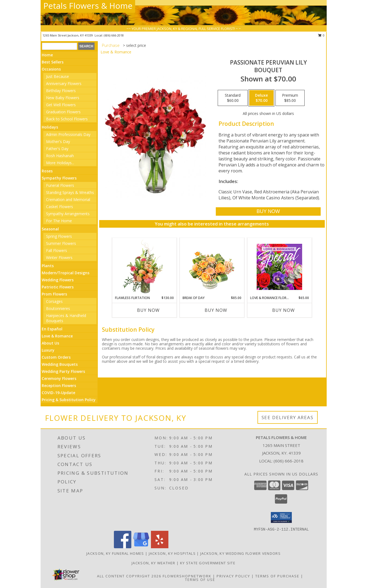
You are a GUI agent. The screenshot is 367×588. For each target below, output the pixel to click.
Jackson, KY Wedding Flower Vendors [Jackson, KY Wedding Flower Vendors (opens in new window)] (240, 553)
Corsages (54, 301)
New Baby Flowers (63, 98)
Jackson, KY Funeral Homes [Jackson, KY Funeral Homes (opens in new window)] (115, 553)
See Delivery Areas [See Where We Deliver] (288, 417)
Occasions (51, 69)
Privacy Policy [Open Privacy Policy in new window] (233, 576)
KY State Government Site (208, 563)
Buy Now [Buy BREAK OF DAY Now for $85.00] (216, 310)
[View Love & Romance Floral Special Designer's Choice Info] (279, 267)
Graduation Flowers (63, 112)
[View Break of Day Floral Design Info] (212, 267)
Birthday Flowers (61, 91)
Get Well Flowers (61, 105)
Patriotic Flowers (58, 287)
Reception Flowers (59, 386)
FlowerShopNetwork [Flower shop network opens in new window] (187, 576)
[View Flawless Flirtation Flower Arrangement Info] (144, 267)
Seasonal (50, 229)
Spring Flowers (59, 236)
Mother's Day (58, 141)
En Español (52, 329)
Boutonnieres (58, 308)
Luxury (48, 350)
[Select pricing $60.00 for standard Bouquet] (233, 98)
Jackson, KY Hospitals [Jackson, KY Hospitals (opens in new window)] (172, 553)
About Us (50, 343)
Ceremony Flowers (59, 378)
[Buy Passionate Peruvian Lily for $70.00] (268, 211)
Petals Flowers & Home (88, 6)
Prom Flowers (54, 294)
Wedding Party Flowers (63, 371)
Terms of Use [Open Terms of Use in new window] (200, 580)
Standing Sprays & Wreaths (70, 192)
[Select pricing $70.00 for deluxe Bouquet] (261, 98)
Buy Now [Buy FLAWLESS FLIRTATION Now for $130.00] (148, 310)
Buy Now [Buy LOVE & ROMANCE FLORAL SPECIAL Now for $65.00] (283, 310)
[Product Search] (60, 46)
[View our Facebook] (123, 547)
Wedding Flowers (58, 280)
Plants (48, 266)
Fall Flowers (57, 250)
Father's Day (57, 149)
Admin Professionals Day (68, 134)
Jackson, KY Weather (154, 563)
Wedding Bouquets (60, 364)
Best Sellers (53, 62)
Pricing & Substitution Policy (69, 400)
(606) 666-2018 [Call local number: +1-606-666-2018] (114, 35)
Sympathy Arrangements (68, 214)
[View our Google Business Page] (141, 547)
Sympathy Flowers (59, 178)
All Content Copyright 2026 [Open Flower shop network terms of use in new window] (129, 576)
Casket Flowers (60, 207)
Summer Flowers (61, 243)
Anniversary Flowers (64, 83)
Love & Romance (57, 336)
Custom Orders (56, 357)
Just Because (57, 76)
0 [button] (321, 35)
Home (47, 55)
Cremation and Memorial (68, 199)
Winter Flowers (59, 258)
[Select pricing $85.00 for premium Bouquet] (290, 98)
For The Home (59, 221)
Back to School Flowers (67, 119)
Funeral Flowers (60, 185)
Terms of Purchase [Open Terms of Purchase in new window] (277, 576)
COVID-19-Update (58, 393)
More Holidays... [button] (60, 163)
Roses (47, 171)
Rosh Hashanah (60, 156)
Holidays (50, 127)
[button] (281, 517)
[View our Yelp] (160, 547)
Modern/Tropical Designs (66, 273)
